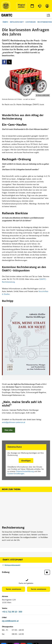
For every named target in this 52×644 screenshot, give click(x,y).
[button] (26, 343)
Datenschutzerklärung (25, 471)
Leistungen (31, 22)
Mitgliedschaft (17, 22)
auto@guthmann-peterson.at (14, 422)
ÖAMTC (5, 22)
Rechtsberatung (13, 528)
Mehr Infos (9, 430)
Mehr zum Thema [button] (11, 489)
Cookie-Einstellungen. (16, 473)
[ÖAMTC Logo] (6, 6)
